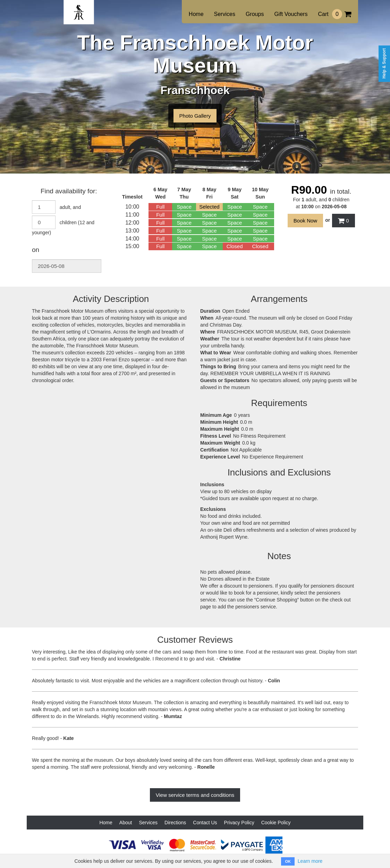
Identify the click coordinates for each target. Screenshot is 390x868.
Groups (255, 14)
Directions (175, 823)
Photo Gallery (195, 116)
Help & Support (384, 63)
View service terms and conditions (195, 795)
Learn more (310, 861)
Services (225, 14)
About (126, 823)
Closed (235, 246)
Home (196, 14)
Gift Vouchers (291, 14)
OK (288, 861)
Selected (209, 207)
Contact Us (205, 823)
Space (184, 207)
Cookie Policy (276, 823)
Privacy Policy (239, 823)
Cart (334, 14)
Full (160, 207)
